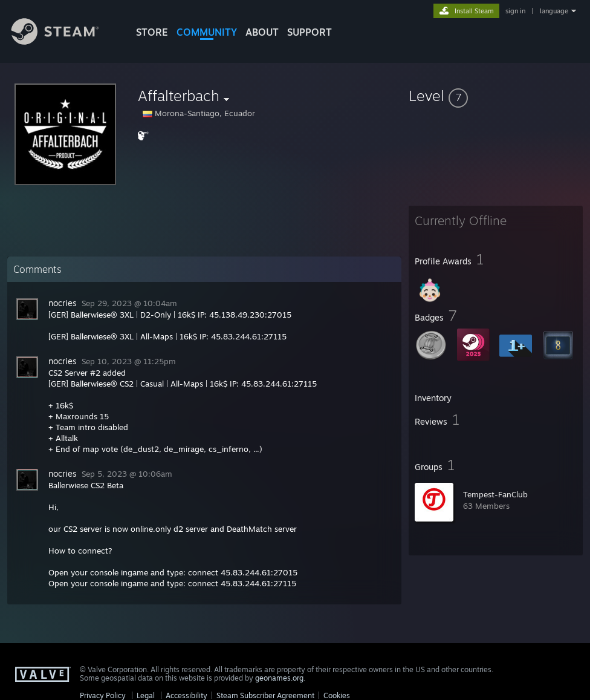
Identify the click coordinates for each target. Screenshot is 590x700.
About (262, 32)
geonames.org (279, 678)
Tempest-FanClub (495, 494)
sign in (515, 11)
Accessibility (186, 695)
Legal (146, 695)
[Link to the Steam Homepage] (64, 41)
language (554, 11)
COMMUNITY (207, 32)
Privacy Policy (103, 695)
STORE (152, 32)
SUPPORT (310, 32)
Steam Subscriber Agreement (265, 695)
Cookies (337, 695)
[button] (496, 96)
